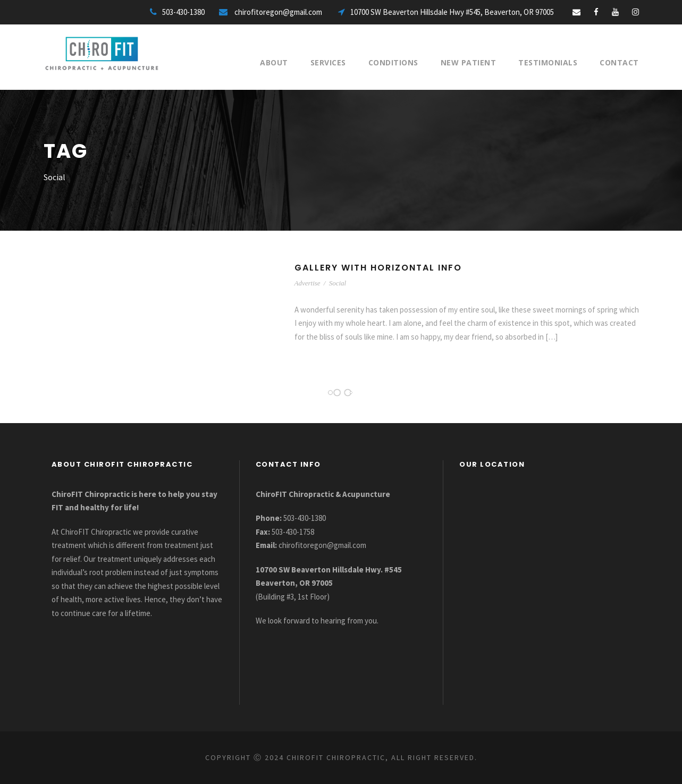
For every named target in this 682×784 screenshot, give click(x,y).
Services (328, 62)
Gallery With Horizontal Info (378, 268)
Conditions (393, 62)
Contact (619, 62)
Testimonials (548, 62)
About (274, 62)
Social (338, 283)
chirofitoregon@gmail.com (322, 545)
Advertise (308, 283)
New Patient (469, 62)
